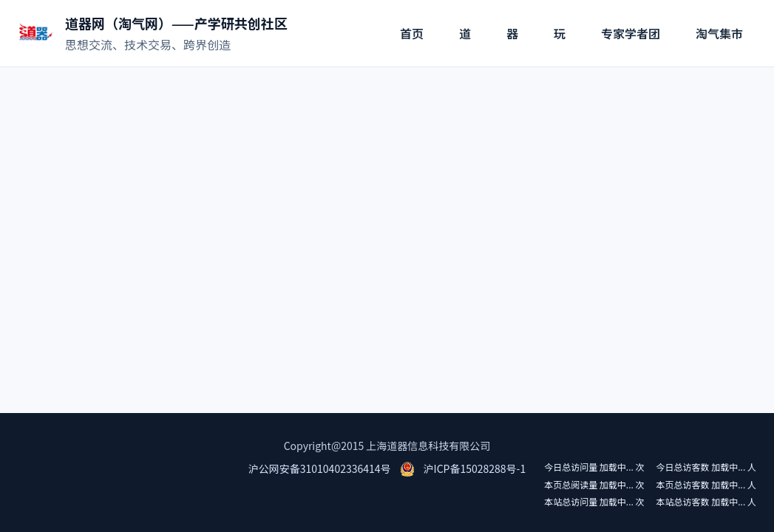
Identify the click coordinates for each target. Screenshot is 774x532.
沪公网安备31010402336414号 (320, 468)
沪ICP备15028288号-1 (475, 468)
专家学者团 (631, 33)
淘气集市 (719, 33)
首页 (412, 33)
